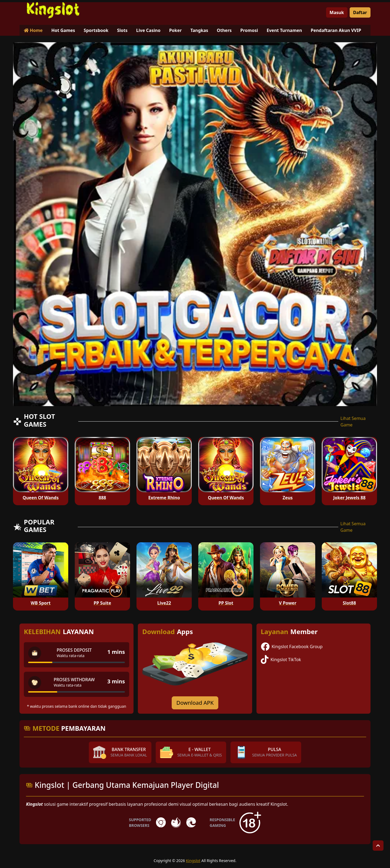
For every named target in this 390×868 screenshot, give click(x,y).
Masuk (337, 12)
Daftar (360, 12)
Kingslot (193, 861)
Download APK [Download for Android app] (195, 703)
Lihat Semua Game (353, 422)
